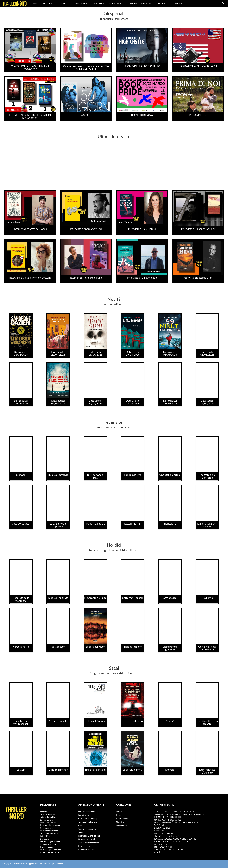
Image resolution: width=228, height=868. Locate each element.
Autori (133, 4)
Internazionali (79, 4)
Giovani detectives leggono (90, 839)
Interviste (148, 4)
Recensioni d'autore (86, 850)
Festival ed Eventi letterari (89, 836)
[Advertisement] (114, 168)
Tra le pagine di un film (87, 822)
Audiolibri (82, 825)
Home (35, 4)
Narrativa (99, 4)
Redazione (176, 4)
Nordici (47, 4)
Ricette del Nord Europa (88, 819)
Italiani (61, 4)
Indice (162, 4)
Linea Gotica (83, 815)
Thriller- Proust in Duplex (89, 843)
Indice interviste (85, 846)
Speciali (81, 832)
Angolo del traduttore (87, 829)
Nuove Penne (117, 4)
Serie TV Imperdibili (86, 812)
